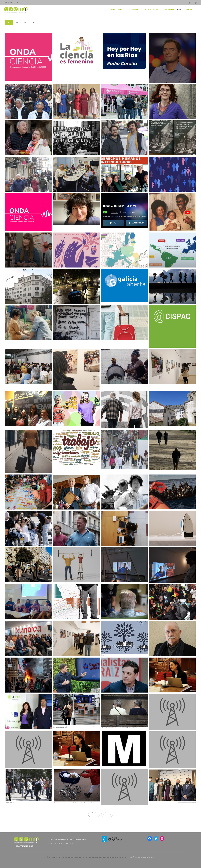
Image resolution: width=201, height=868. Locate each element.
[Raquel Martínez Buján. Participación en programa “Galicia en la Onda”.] (76, 209)
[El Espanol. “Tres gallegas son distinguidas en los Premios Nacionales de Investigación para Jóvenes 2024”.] (76, 102)
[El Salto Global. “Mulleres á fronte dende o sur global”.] (76, 369)
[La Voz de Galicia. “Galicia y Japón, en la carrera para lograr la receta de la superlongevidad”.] (172, 450)
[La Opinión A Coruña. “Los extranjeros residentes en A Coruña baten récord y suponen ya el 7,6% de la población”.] (172, 602)
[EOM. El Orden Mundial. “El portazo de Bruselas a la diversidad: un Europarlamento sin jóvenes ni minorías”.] (124, 250)
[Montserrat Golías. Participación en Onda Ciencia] (28, 212)
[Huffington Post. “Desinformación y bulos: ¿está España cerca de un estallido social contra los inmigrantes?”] (28, 675)
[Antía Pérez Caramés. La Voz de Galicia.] (28, 786)
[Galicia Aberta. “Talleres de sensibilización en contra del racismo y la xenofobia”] (124, 286)
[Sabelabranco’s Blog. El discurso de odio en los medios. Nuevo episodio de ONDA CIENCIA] (28, 408)
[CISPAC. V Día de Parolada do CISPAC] (172, 327)
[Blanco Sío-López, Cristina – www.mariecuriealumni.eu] (172, 675)
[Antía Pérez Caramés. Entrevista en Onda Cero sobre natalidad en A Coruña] (172, 750)
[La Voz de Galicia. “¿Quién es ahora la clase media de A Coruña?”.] (28, 565)
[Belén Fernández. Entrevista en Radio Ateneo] (124, 787)
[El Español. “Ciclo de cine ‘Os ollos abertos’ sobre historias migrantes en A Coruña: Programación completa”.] (28, 323)
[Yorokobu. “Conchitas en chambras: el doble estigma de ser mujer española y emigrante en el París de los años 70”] (172, 565)
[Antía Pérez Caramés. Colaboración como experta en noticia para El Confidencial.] (76, 786)
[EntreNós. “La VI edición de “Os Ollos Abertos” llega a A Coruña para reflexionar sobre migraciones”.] (76, 323)
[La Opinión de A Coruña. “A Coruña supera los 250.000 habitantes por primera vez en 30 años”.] (28, 174)
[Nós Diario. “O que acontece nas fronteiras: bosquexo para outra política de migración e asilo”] (172, 492)
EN (12, 3)
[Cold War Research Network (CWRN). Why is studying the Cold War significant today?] (124, 492)
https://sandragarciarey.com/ (140, 857)
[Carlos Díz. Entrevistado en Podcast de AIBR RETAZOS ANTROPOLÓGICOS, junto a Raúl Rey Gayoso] (28, 750)
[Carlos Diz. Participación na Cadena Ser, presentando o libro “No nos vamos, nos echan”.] (124, 52)
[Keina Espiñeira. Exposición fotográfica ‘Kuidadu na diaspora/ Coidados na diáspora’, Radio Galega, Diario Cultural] (124, 210)
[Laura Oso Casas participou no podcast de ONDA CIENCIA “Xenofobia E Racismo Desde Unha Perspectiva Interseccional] (28, 57)
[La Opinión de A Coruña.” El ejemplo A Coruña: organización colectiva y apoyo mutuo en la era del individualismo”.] (124, 138)
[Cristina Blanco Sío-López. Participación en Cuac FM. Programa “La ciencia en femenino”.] (76, 50)
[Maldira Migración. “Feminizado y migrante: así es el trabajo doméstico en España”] (172, 528)
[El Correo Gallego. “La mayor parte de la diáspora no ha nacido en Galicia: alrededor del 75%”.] (28, 287)
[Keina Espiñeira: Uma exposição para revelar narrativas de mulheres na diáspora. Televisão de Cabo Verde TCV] (172, 212)
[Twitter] (189, 3)
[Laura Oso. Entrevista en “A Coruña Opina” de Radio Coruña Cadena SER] (76, 174)
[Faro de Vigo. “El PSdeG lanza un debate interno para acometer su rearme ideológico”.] (76, 675)
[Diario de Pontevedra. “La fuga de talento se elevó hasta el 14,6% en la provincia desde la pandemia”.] (28, 528)
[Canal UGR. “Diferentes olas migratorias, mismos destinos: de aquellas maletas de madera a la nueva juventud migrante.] (28, 451)
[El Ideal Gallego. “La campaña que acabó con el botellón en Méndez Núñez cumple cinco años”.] (76, 287)
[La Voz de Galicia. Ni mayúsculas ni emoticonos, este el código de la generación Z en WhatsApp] (76, 408)
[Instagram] (196, 3)
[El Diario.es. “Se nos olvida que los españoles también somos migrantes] (76, 138)
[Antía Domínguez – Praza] (124, 711)
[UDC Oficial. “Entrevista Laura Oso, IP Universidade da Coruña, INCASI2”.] (172, 250)
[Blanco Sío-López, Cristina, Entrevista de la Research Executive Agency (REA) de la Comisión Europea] (76, 749)
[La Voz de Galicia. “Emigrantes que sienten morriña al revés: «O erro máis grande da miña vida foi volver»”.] (76, 492)
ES (6, 3)
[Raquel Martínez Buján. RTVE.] (172, 174)
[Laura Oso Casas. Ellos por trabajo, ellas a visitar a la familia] (124, 749)
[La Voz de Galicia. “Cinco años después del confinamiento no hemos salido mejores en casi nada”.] (28, 138)
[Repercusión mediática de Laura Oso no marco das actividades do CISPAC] (28, 711)
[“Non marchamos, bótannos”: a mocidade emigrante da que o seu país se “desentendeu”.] (172, 138)
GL (17, 3)
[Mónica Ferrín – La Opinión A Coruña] (172, 786)
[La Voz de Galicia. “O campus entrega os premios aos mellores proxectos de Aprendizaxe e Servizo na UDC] (124, 102)
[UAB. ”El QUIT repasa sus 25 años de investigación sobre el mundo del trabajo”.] (76, 447)
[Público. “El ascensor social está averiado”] (124, 528)
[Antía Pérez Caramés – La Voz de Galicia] (76, 711)
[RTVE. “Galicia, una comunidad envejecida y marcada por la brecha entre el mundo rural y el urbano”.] (124, 410)
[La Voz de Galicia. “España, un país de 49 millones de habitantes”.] (28, 102)
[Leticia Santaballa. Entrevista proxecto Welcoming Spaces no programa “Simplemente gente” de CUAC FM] (124, 174)
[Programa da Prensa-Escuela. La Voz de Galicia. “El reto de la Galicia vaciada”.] (172, 408)
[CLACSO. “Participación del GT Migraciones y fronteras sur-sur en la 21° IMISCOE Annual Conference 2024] (28, 602)
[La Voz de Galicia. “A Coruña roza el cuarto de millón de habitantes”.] (124, 449)
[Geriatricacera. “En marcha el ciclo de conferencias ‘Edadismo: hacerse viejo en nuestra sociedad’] (76, 565)
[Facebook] (193, 3)
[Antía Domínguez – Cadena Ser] (172, 712)
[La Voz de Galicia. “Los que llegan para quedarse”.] (124, 639)
